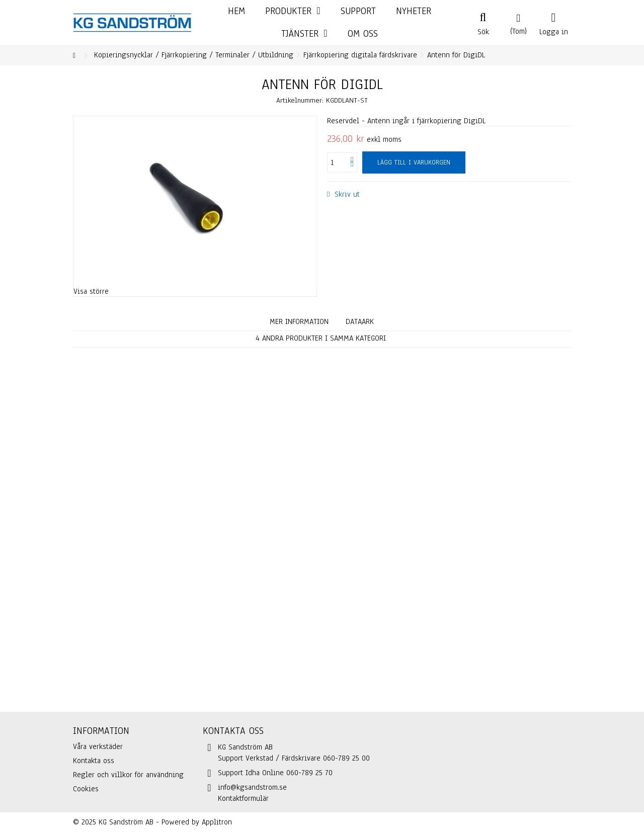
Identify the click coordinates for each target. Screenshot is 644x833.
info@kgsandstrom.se (252, 787)
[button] (304, 34)
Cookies (86, 789)
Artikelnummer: (300, 100)
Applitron (217, 822)
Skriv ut (346, 194)
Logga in (554, 31)
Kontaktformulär (243, 798)
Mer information (299, 321)
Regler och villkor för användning (128, 775)
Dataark (360, 321)
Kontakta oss (94, 761)
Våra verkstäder (98, 746)
